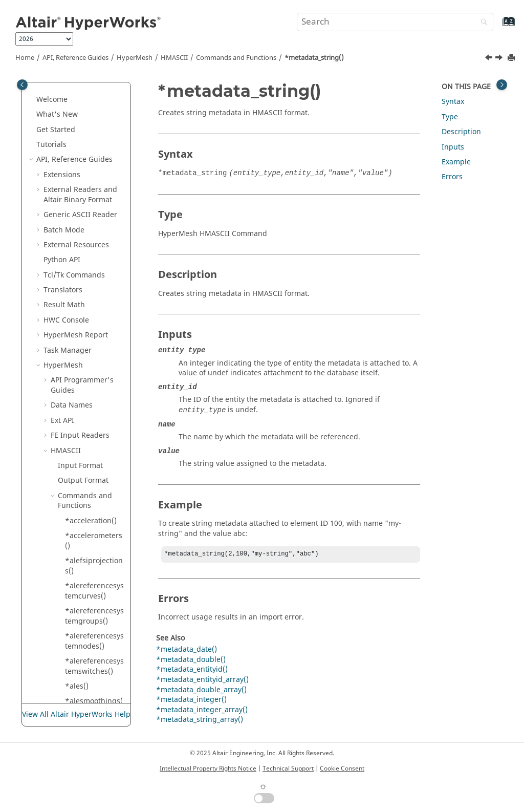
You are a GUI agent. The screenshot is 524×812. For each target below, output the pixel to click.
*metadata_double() (191, 661)
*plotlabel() (85, 689)
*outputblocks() (92, 398)
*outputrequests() (94, 419)
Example (456, 162)
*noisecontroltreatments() (93, 363)
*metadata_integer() (94, 168)
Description (461, 132)
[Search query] (395, 22)
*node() (79, 343)
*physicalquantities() (94, 534)
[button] (61, 88)
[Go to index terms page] (498, 26)
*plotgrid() (84, 674)
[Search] (482, 23)
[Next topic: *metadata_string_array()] (500, 59)
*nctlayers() (85, 328)
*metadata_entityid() (93, 117)
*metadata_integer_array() (94, 193)
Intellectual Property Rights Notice (208, 768)
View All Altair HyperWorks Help (76, 714)
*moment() (84, 313)
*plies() (78, 554)
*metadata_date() (187, 650)
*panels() (81, 438)
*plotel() (80, 659)
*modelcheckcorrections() (95, 293)
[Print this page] (512, 58)
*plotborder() (88, 599)
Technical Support (288, 768)
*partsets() (84, 468)
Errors (452, 177)
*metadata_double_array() (94, 92)
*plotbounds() (90, 614)
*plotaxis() (83, 584)
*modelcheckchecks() (94, 268)
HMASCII (174, 58)
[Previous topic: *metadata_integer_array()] (490, 59)
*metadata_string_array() (93, 243)
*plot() (77, 569)
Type (450, 117)
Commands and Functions (236, 58)
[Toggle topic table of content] (502, 85)
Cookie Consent (342, 768)
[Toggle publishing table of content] (22, 85)
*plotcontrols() (90, 629)
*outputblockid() (94, 383)
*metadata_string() (314, 58)
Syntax (453, 102)
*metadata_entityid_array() (93, 143)
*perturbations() (94, 513)
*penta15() (84, 484)
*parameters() (90, 453)
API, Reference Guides (75, 58)
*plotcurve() (86, 644)
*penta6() (82, 498)
